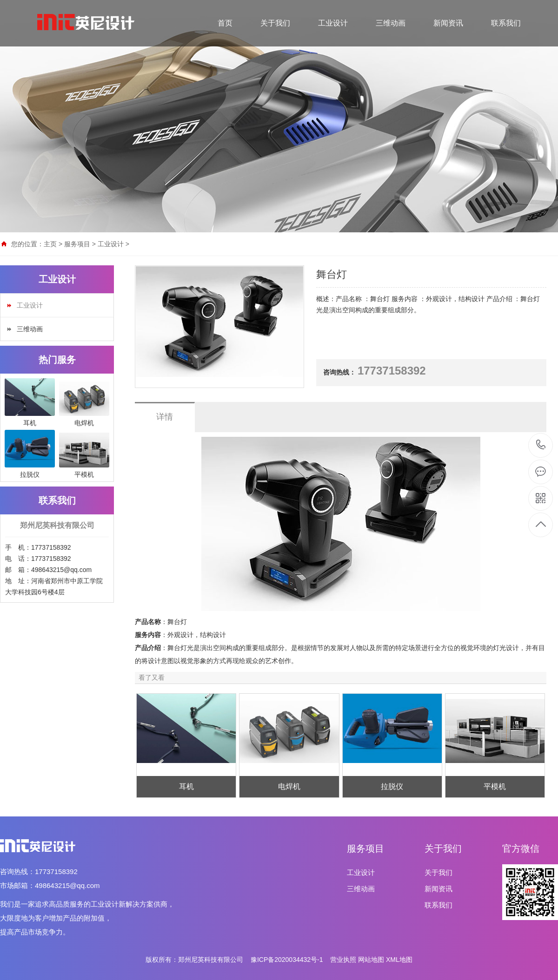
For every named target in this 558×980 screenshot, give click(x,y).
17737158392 (541, 445)
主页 (50, 244)
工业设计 (333, 23)
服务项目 (77, 244)
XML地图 (399, 960)
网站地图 (371, 960)
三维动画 (391, 23)
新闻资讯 (448, 23)
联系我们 (506, 23)
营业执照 (343, 960)
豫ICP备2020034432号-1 (287, 960)
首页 (225, 23)
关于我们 (275, 23)
